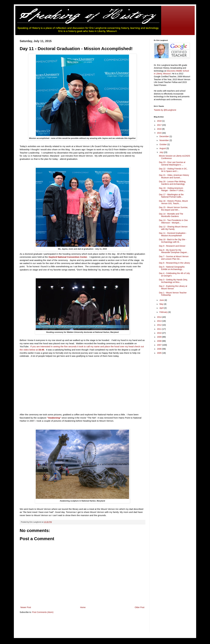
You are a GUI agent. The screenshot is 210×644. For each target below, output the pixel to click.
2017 (160, 125)
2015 (160, 133)
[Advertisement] (73, 625)
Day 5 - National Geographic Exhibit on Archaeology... (172, 268)
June (162, 300)
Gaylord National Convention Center (68, 257)
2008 (160, 341)
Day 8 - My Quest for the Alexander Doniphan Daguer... (174, 251)
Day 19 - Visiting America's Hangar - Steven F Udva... (172, 189)
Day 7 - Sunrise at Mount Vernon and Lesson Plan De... (174, 258)
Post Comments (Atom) (43, 612)
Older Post (140, 607)
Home (83, 607)
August (163, 148)
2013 (160, 321)
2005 (160, 353)
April (162, 308)
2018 (160, 121)
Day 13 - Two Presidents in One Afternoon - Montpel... (173, 221)
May (162, 304)
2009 (160, 337)
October (163, 144)
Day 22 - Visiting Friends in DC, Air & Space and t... (173, 170)
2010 (160, 333)
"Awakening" (54, 418)
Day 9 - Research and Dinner (172, 246)
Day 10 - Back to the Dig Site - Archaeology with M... (173, 241)
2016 (160, 129)
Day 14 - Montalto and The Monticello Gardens (171, 215)
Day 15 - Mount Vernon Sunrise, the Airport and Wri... (173, 209)
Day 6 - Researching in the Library (174, 263)
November (164, 140)
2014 (160, 317)
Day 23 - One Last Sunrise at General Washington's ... (172, 163)
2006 (160, 349)
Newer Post (26, 607)
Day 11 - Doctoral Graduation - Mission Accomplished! (173, 234)
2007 (160, 345)
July (162, 152)
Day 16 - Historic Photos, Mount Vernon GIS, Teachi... (173, 202)
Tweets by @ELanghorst (165, 110)
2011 (160, 329)
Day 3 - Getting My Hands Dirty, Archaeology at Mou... (173, 281)
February (164, 312)
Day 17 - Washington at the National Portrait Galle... (171, 196)
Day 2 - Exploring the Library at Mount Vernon (173, 287)
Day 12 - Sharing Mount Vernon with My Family (173, 228)
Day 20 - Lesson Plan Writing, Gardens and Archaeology (172, 183)
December (164, 136)
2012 (160, 325)
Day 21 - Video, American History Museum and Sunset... (174, 176)
